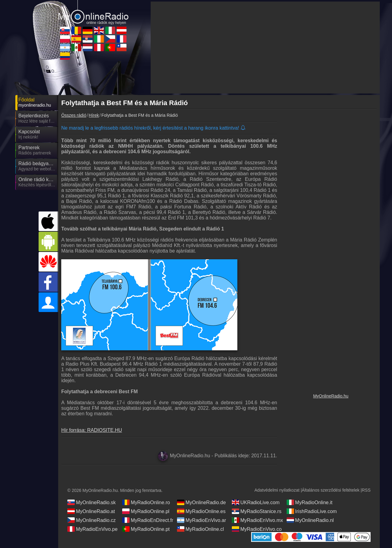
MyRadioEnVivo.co (257, 529)
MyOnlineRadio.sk (92, 502)
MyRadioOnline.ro (146, 502)
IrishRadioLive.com (312, 511)
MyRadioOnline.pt (146, 529)
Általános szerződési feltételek (330, 490)
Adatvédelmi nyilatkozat (277, 490)
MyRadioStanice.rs (257, 511)
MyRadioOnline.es (201, 511)
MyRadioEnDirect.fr (148, 520)
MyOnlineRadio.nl (310, 520)
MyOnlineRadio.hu (331, 396)
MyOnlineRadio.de (202, 502)
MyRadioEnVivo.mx (257, 520)
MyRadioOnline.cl (200, 529)
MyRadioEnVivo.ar (202, 520)
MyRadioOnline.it (310, 502)
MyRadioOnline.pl (146, 511)
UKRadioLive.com (256, 502)
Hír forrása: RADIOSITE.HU (92, 430)
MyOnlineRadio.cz (92, 520)
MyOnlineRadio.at (91, 511)
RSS (366, 490)
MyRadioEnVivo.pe (92, 529)
